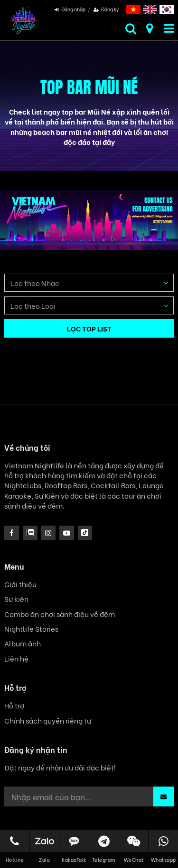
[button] (164, 796)
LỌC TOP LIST (89, 328)
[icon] (48, 533)
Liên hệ (16, 658)
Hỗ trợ (14, 705)
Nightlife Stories (31, 629)
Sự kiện (16, 599)
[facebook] (12, 533)
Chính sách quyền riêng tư (48, 720)
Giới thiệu (20, 584)
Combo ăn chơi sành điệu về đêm (60, 614)
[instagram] (30, 533)
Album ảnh (23, 643)
